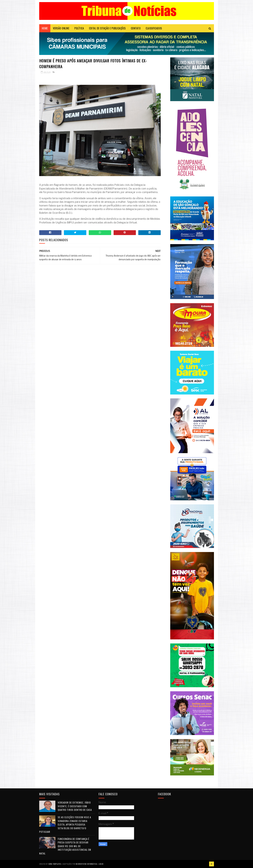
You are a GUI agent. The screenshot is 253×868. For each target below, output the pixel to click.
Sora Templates (55, 864)
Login (101, 864)
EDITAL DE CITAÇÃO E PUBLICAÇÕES (107, 28)
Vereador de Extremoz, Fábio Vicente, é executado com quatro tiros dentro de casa (75, 806)
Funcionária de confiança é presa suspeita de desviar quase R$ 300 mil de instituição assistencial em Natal (65, 846)
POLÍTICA (79, 28)
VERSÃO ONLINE (61, 28)
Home (45, 28)
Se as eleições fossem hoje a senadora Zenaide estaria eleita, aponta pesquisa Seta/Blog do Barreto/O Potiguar (65, 824)
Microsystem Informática (86, 864)
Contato (136, 28)
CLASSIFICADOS (154, 28)
